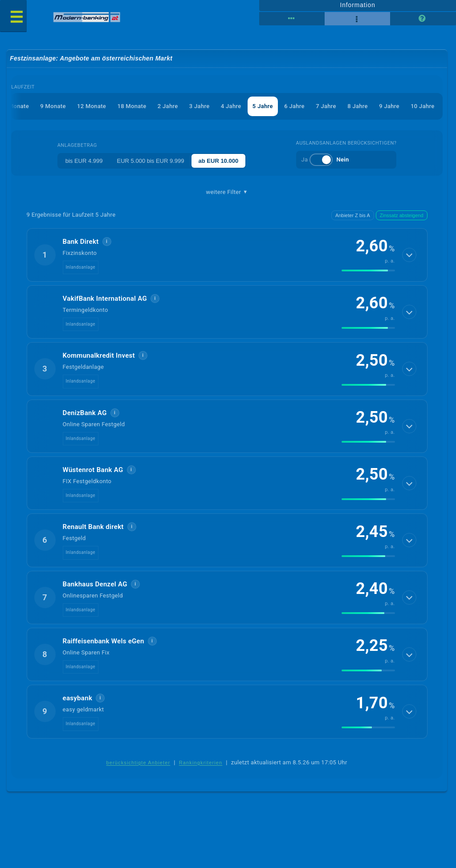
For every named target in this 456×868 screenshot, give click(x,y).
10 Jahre (422, 106)
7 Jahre (326, 106)
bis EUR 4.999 (84, 161)
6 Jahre (294, 106)
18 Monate (132, 106)
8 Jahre (358, 106)
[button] (227, 255)
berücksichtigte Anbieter (138, 763)
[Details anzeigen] (409, 255)
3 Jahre (199, 106)
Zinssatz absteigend (402, 215)
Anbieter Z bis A (353, 215)
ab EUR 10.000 (219, 161)
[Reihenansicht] (292, 19)
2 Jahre (168, 106)
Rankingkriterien (201, 763)
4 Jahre (231, 106)
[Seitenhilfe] (423, 19)
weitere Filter (227, 192)
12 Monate (92, 106)
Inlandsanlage (81, 267)
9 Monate (53, 106)
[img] (368, 270)
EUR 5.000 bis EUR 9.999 (151, 161)
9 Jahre (389, 106)
